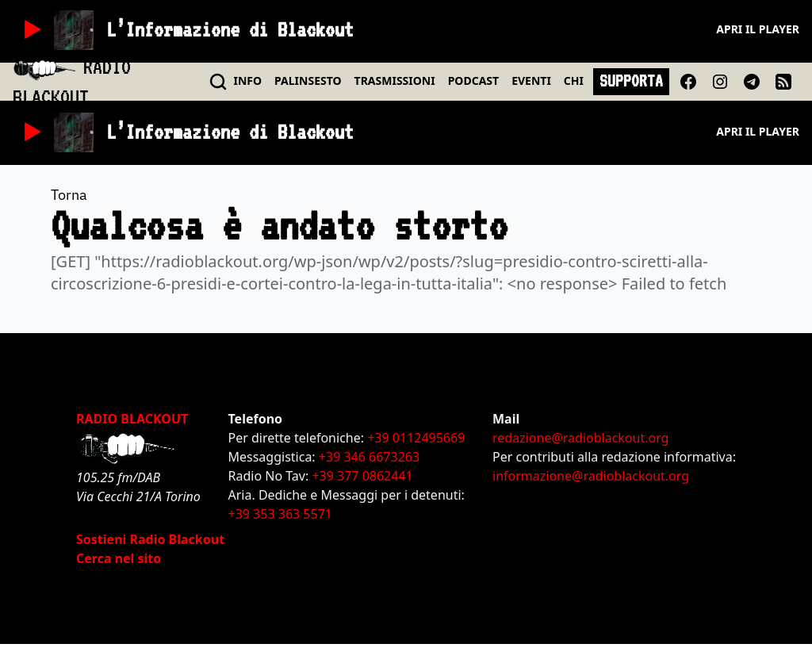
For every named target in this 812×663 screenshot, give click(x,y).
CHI (574, 80)
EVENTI (531, 80)
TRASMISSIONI (395, 80)
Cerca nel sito (119, 558)
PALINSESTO (308, 80)
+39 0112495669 (416, 438)
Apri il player (758, 29)
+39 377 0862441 (362, 476)
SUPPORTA (631, 81)
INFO (248, 80)
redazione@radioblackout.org (580, 438)
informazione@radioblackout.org (591, 476)
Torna (69, 195)
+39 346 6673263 (369, 457)
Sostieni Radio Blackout (150, 539)
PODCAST (473, 80)
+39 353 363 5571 (280, 514)
